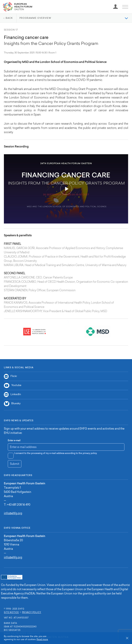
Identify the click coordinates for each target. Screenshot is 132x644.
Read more (42, 640)
